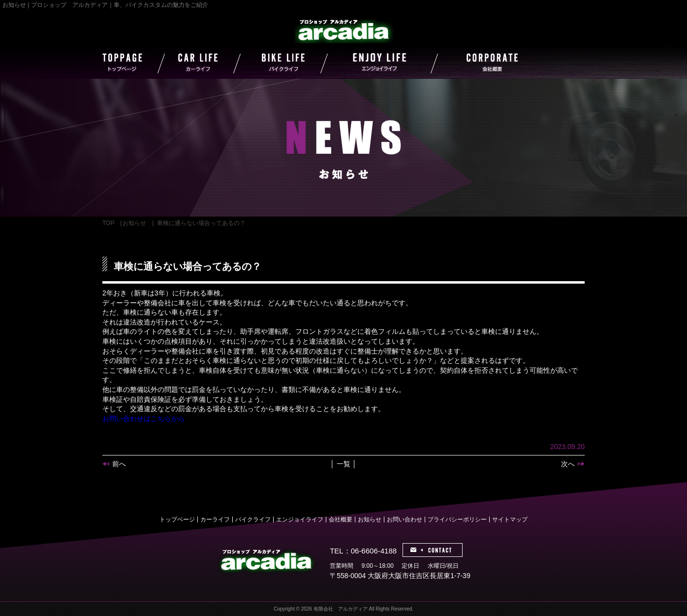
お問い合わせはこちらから (144, 419)
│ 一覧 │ (343, 464)
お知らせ (134, 223)
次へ (568, 464)
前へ (119, 464)
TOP (108, 223)
